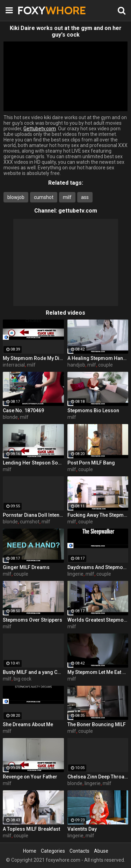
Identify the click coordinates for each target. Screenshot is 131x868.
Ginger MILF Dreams (26, 567)
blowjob (16, 197)
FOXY (35, 10)
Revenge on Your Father (30, 777)
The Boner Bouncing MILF (97, 724)
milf (67, 197)
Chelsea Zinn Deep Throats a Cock (98, 777)
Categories (53, 851)
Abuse (101, 851)
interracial (14, 365)
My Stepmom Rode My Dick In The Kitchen (33, 358)
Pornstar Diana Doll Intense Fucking (33, 515)
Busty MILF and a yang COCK (33, 672)
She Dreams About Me (28, 724)
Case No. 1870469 (23, 410)
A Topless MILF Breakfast (31, 829)
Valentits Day (82, 829)
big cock (23, 679)
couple (105, 365)
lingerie (75, 574)
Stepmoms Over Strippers (32, 620)
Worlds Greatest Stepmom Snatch (98, 620)
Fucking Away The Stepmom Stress (98, 515)
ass (85, 197)
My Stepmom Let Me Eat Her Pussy (98, 672)
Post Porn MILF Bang (91, 463)
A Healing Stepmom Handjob (98, 358)
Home (30, 851)
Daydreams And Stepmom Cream (98, 567)
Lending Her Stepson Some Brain (33, 463)
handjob (76, 365)
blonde (10, 417)
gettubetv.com (78, 211)
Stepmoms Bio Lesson (93, 410)
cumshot (44, 197)
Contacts (79, 851)
